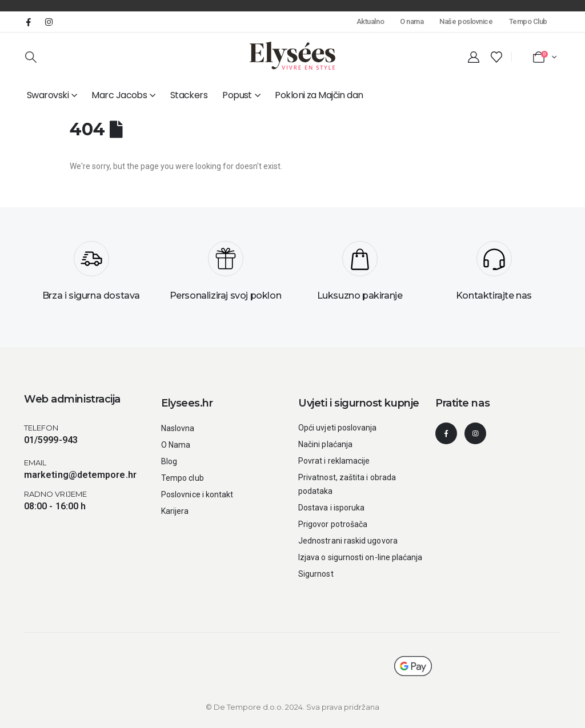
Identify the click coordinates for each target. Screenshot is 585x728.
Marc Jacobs (119, 95)
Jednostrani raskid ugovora (348, 541)
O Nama (176, 445)
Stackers (189, 95)
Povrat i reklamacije (334, 461)
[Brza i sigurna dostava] (91, 275)
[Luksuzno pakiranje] (360, 275)
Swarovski (48, 95)
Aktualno (370, 21)
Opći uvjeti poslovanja (338, 428)
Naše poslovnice (466, 21)
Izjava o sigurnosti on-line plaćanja (360, 557)
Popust (237, 95)
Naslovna (178, 428)
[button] (31, 57)
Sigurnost (316, 574)
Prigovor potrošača (333, 524)
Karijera (175, 511)
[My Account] (474, 57)
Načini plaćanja (325, 444)
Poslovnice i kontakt (197, 494)
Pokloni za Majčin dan (319, 95)
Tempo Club (528, 21)
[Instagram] (49, 22)
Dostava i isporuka (331, 508)
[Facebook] (29, 22)
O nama (412, 21)
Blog (169, 461)
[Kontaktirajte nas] (494, 275)
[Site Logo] (292, 56)
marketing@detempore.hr (80, 475)
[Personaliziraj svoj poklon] (225, 275)
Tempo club (183, 478)
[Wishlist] (496, 57)
